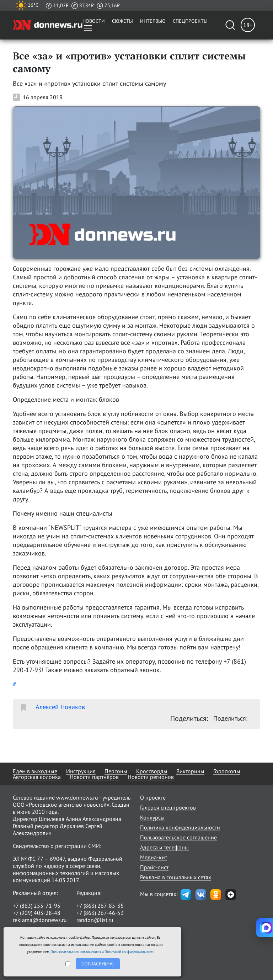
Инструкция (81, 771)
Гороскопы (227, 771)
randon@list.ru (95, 920)
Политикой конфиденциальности (129, 952)
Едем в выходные (35, 771)
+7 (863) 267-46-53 (100, 913)
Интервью (153, 21)
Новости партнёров (94, 777)
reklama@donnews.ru (40, 920)
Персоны (116, 771)
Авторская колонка (37, 777)
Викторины (190, 771)
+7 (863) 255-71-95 (37, 906)
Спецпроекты (190, 21)
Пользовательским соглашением (76, 952)
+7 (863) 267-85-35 (100, 906)
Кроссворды (152, 771)
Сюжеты (122, 21)
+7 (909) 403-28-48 (37, 913)
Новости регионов (151, 777)
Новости (94, 21)
